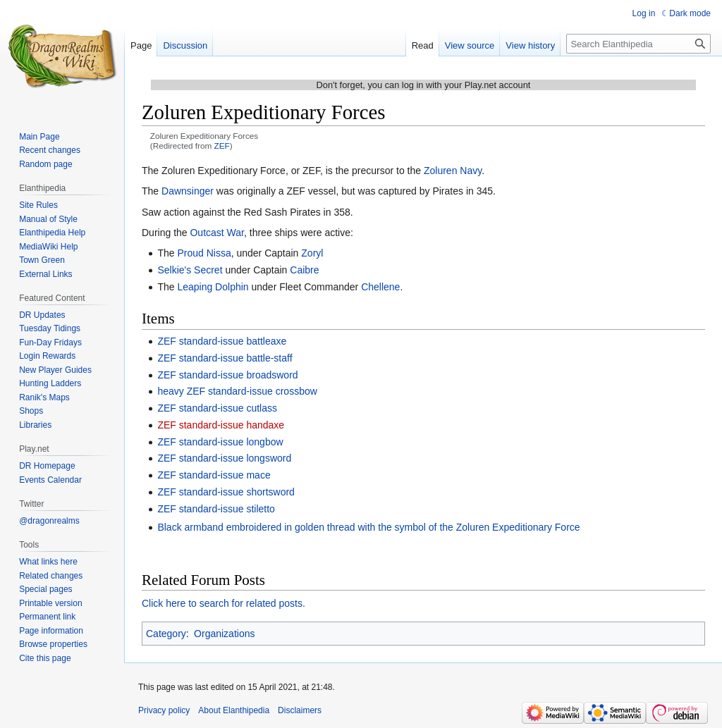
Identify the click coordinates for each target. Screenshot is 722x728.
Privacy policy (164, 710)
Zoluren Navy (453, 171)
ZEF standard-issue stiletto (216, 509)
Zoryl (312, 253)
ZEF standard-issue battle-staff (225, 358)
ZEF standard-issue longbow (220, 442)
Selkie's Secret (190, 270)
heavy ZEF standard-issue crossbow (237, 391)
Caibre (304, 270)
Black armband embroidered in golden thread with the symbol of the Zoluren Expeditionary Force (368, 527)
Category (166, 634)
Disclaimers (300, 710)
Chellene (380, 287)
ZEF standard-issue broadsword (227, 375)
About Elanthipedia (234, 710)
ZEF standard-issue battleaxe (222, 341)
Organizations (224, 634)
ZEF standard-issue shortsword (226, 492)
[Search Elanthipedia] (638, 44)
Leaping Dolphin (213, 287)
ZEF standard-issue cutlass (217, 408)
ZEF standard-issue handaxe (221, 425)
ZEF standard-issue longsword (224, 458)
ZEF (222, 146)
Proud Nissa (204, 253)
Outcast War (217, 233)
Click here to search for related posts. (224, 603)
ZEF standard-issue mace (214, 475)
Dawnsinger (188, 191)
